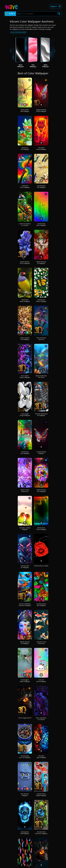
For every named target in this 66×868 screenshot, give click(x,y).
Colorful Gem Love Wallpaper (25, 453)
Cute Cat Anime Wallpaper (41, 681)
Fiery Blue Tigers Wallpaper (41, 757)
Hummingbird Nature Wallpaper (25, 681)
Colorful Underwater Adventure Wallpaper (25, 605)
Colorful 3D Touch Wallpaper (25, 187)
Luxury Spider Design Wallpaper (25, 415)
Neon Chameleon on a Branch (41, 719)
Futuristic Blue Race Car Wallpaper (25, 757)
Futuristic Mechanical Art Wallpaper (41, 415)
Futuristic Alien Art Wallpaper (25, 567)
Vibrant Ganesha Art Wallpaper (41, 263)
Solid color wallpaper (18, 32)
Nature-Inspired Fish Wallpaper (25, 339)
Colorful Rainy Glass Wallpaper (41, 225)
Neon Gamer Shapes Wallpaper (25, 377)
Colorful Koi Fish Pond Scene (41, 643)
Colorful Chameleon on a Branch (25, 225)
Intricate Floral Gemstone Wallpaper (41, 833)
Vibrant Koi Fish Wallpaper (25, 149)
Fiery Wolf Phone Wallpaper (41, 149)
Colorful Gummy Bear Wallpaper (41, 605)
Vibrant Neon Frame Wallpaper (41, 529)
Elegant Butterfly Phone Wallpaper (41, 111)
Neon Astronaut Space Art (41, 339)
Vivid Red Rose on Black (41, 566)
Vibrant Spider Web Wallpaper (25, 111)
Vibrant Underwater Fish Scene (41, 377)
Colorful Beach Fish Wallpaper (41, 187)
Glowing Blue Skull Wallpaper (25, 833)
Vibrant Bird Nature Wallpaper (25, 301)
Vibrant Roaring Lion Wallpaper (41, 491)
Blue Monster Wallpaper (25, 795)
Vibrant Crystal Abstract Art (25, 491)
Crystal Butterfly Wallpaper (41, 453)
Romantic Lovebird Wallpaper (25, 529)
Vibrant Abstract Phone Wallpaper (25, 263)
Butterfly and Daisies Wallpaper (41, 301)
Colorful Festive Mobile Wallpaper (41, 795)
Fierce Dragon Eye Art (25, 718)
